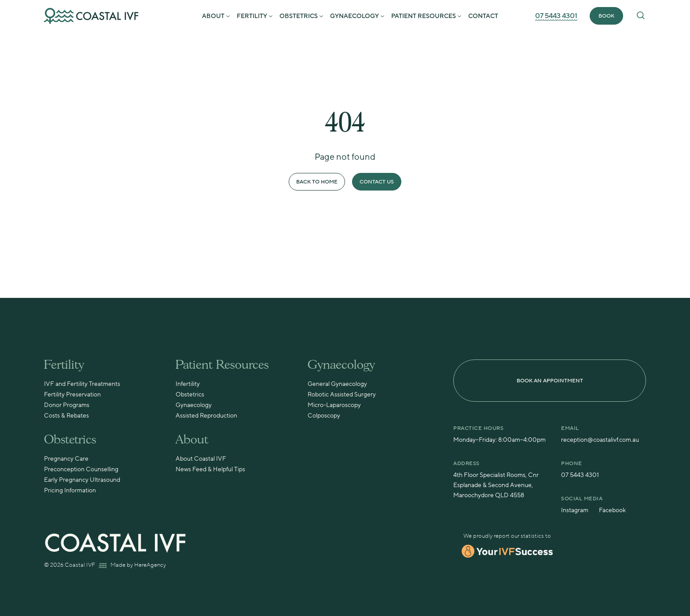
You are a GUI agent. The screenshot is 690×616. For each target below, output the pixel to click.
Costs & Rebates (66, 416)
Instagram (575, 510)
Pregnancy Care (66, 459)
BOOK (606, 16)
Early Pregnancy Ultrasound (82, 480)
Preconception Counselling (81, 469)
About (213, 16)
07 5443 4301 (556, 16)
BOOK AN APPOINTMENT (550, 381)
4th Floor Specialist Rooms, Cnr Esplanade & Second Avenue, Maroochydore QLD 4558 (496, 485)
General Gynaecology (337, 384)
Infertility (188, 384)
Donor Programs (67, 405)
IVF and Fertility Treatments (82, 384)
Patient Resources (424, 16)
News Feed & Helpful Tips (210, 469)
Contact (483, 16)
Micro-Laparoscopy (334, 405)
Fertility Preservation (72, 395)
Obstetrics (299, 16)
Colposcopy (324, 416)
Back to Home (317, 182)
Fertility (252, 16)
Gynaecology (354, 16)
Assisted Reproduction (206, 416)
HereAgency (150, 565)
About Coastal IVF (201, 459)
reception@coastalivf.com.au (600, 440)
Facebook (612, 510)
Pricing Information (70, 491)
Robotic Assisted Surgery (342, 395)
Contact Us (377, 182)
